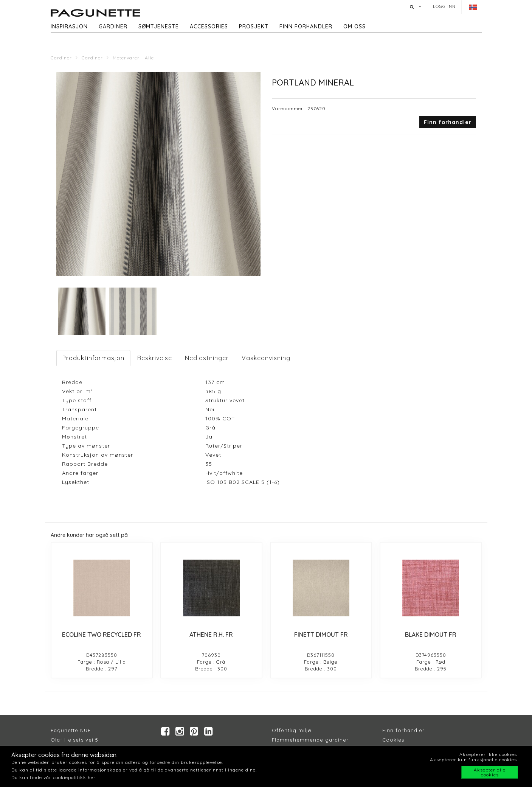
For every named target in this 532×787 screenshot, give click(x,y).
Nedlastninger (207, 358)
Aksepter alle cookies (490, 772)
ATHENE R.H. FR (211, 635)
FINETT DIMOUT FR (321, 635)
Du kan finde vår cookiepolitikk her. (54, 777)
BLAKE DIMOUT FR (431, 635)
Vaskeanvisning (266, 358)
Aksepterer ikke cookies (488, 754)
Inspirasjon (69, 26)
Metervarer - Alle (133, 58)
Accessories (209, 26)
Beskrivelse (155, 358)
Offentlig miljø (292, 730)
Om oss (354, 26)
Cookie (392, 740)
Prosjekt (254, 26)
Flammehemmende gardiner (310, 740)
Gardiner (113, 26)
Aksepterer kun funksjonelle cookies (473, 760)
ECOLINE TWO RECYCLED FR (102, 635)
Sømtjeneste (159, 26)
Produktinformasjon (93, 358)
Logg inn (444, 6)
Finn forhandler (306, 26)
